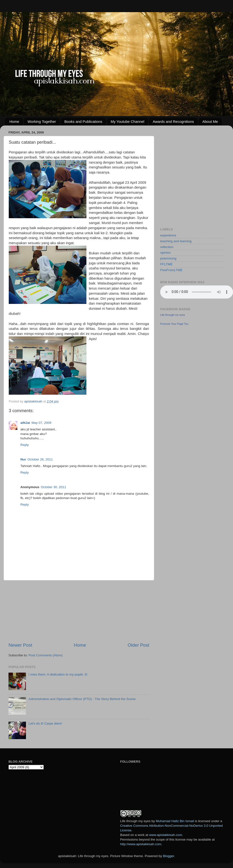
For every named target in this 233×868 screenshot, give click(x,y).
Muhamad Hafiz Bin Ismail (175, 821)
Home (14, 121)
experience (168, 235)
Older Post (138, 645)
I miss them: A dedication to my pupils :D (58, 674)
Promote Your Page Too (174, 324)
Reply (25, 445)
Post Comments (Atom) (46, 655)
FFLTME (166, 264)
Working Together (42, 121)
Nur (23, 459)
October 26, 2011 (40, 459)
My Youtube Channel (127, 121)
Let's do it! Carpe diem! (45, 723)
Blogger (168, 856)
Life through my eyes (173, 315)
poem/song (168, 258)
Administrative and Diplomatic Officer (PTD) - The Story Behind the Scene (82, 699)
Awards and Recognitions (173, 121)
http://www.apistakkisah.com (141, 844)
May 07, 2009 (42, 423)
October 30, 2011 (53, 487)
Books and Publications (83, 121)
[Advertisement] (79, 611)
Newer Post (20, 645)
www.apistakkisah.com (166, 835)
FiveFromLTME (171, 270)
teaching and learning (176, 241)
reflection (167, 247)
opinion (166, 253)
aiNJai (25, 423)
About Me (210, 121)
